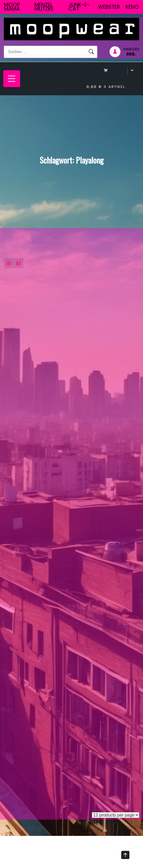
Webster (109, 7)
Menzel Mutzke (44, 7)
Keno (132, 7)
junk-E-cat (79, 7)
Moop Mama (12, 7)
